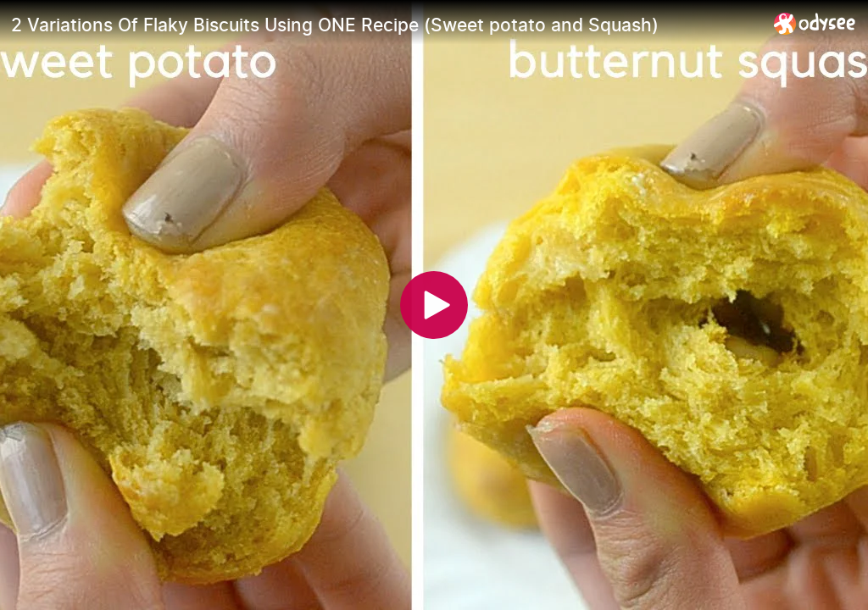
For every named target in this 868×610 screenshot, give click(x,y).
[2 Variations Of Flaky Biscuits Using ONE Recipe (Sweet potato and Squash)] (386, 25)
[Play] (434, 305)
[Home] (815, 23)
